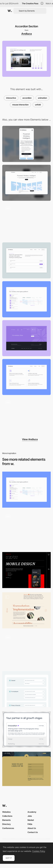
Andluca (27, 34)
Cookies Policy (39, 851)
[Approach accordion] (26, 610)
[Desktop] (26, 183)
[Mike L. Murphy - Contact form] (26, 769)
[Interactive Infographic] (26, 530)
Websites (6, 812)
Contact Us (33, 832)
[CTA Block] (26, 338)
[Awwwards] (10, 11)
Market (31, 820)
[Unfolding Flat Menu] (26, 650)
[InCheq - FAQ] (26, 689)
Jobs (30, 816)
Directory (7, 824)
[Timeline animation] (26, 416)
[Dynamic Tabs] (26, 299)
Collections (7, 816)
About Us (32, 828)
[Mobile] (26, 144)
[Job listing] (26, 260)
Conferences (8, 828)
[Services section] (26, 729)
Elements (6, 820)
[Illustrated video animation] (26, 222)
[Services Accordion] (26, 570)
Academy (32, 812)
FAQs (30, 824)
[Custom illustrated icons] (26, 377)
